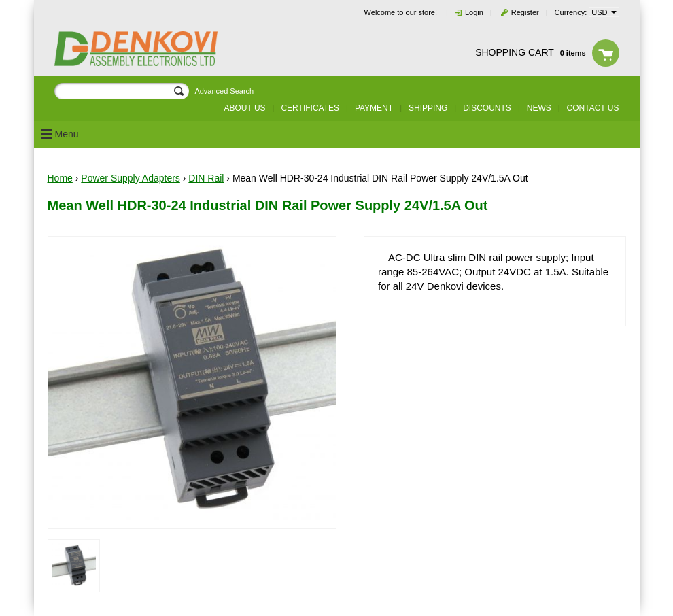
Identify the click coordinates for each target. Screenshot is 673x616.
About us (244, 108)
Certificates (310, 108)
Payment (374, 108)
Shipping (428, 108)
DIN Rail (206, 178)
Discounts (487, 108)
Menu (67, 134)
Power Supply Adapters (131, 178)
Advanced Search (224, 91)
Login (474, 12)
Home (60, 178)
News (539, 108)
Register (525, 12)
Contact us (593, 108)
